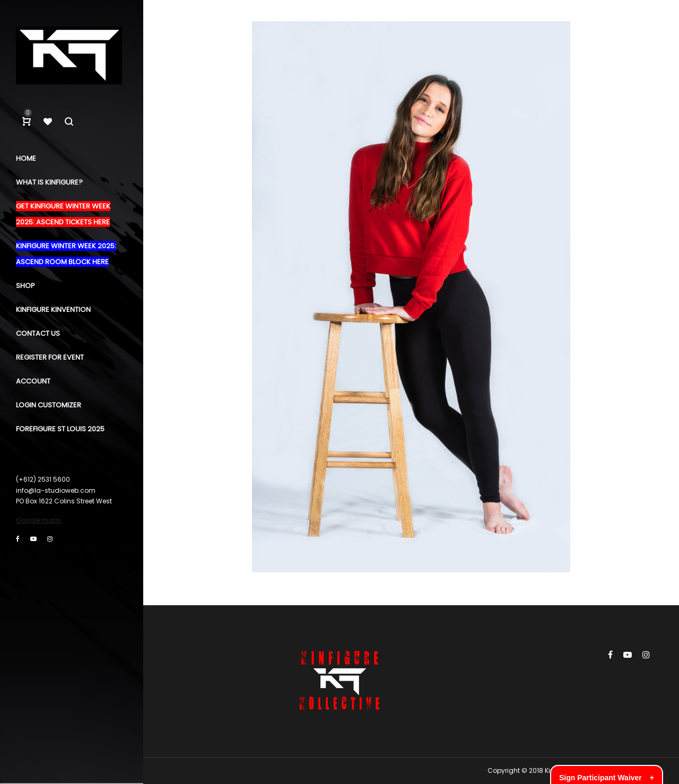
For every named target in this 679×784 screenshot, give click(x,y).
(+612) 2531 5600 (43, 479)
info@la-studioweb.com (56, 490)
